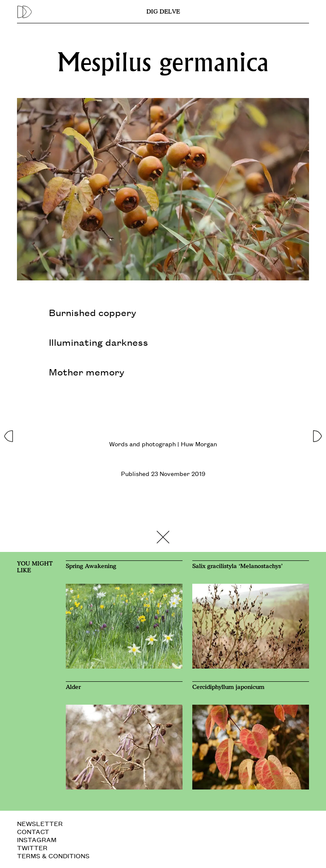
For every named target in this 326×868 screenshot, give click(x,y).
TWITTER (32, 847)
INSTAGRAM (37, 839)
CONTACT (33, 831)
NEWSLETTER (40, 823)
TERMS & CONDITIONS (53, 855)
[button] (8, 434)
